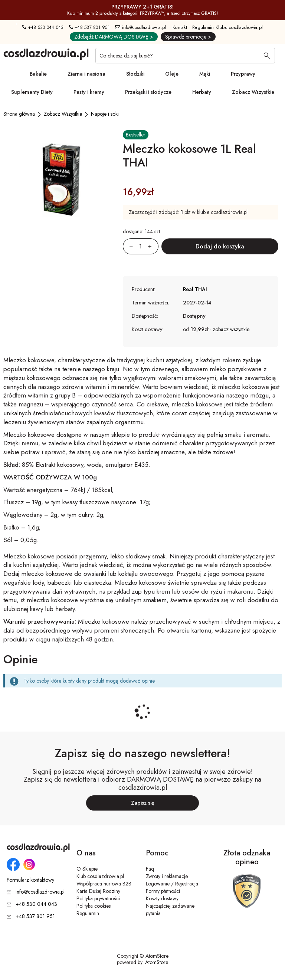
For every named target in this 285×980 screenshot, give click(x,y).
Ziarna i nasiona (86, 74)
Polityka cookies (94, 906)
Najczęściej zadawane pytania (170, 910)
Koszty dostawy (162, 898)
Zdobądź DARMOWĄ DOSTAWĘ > (114, 37)
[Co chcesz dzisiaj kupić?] (185, 56)
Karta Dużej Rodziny (98, 891)
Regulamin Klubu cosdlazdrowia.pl (227, 27)
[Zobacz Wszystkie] (63, 114)
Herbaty (202, 92)
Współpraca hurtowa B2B (104, 884)
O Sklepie (87, 869)
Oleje (172, 74)
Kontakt (180, 27)
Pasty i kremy (89, 92)
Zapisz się (143, 803)
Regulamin (88, 913)
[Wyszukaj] (267, 56)
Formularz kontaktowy (30, 880)
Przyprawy (243, 74)
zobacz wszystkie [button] (231, 329)
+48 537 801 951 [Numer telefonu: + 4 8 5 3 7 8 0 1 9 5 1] (89, 27)
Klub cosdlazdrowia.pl (100, 876)
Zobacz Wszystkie (253, 92)
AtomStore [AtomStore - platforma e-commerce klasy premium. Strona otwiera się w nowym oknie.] (157, 962)
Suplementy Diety (32, 92)
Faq (150, 869)
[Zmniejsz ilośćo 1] (128, 246)
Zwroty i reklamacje (167, 876)
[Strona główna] (19, 114)
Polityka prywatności (98, 898)
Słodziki (135, 74)
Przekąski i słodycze (148, 92)
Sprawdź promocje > (188, 37)
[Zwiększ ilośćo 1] (153, 246)
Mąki (205, 74)
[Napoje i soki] (105, 114)
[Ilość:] (141, 246)
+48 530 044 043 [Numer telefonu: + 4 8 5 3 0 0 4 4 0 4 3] (43, 27)
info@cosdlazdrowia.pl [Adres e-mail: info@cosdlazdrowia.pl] (141, 27)
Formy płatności (163, 891)
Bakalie (38, 74)
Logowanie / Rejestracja (172, 884)
